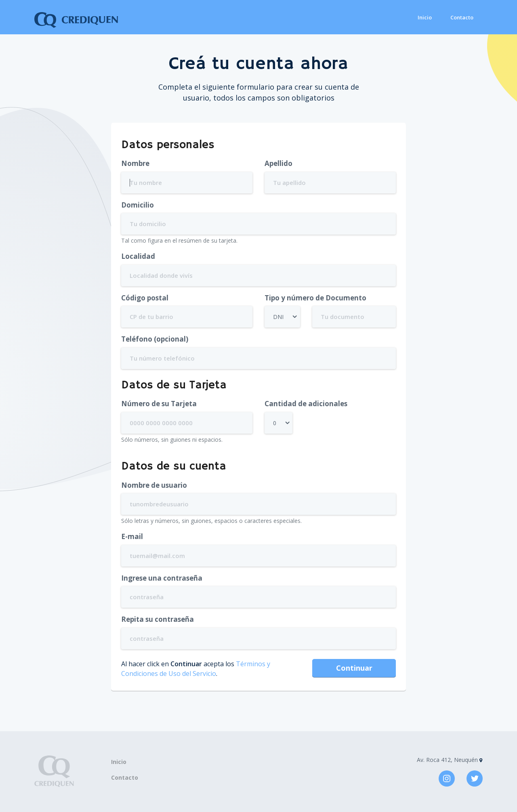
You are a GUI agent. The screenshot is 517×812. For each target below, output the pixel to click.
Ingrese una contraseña (162, 578)
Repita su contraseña (158, 619)
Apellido (278, 163)
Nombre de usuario (154, 485)
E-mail (132, 536)
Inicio (425, 17)
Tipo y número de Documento (315, 298)
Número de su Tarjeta (159, 404)
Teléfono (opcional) (155, 339)
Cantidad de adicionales (306, 404)
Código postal (145, 298)
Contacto (462, 17)
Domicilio (138, 205)
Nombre (135, 163)
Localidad (138, 256)
